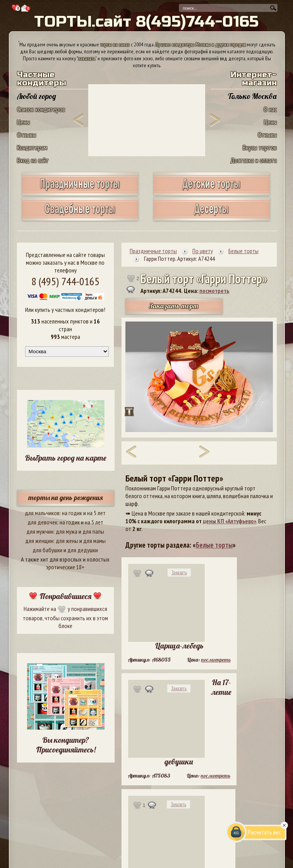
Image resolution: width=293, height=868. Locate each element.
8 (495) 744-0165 (65, 281)
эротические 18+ (65, 567)
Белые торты (214, 545)
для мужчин (40, 531)
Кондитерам (32, 147)
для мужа (67, 531)
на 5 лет (96, 513)
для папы (93, 531)
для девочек (42, 522)
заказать (87, 58)
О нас (270, 109)
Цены (23, 122)
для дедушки (83, 550)
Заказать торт (174, 306)
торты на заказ (115, 44)
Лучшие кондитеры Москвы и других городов (200, 44)
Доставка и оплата (254, 160)
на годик (72, 513)
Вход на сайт (33, 160)
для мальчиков (42, 513)
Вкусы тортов (260, 147)
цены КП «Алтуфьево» (230, 521)
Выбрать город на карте (66, 458)
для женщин (39, 541)
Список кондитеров (41, 109)
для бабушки (47, 550)
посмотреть (214, 291)
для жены (67, 541)
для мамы (94, 541)
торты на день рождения (66, 498)
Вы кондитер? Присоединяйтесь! (66, 745)
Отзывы (27, 135)
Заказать (179, 573)
